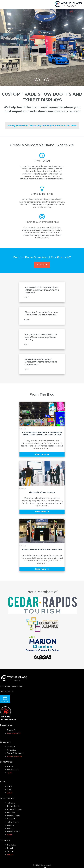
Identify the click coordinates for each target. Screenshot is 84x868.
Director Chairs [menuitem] (13, 816)
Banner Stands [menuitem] (13, 806)
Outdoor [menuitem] (11, 825)
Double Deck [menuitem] (13, 770)
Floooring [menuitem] (11, 812)
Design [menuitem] (10, 854)
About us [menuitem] (11, 747)
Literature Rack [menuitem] (13, 832)
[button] (38, 80)
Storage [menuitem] (10, 851)
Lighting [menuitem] (11, 828)
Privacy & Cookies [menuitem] (14, 756)
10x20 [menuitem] (10, 790)
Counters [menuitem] (11, 819)
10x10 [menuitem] (10, 786)
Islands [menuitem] (10, 766)
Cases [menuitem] (10, 835)
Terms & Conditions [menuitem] (15, 753)
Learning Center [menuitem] (14, 733)
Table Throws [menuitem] (13, 822)
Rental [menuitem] (10, 848)
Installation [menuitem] (12, 845)
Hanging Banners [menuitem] (14, 809)
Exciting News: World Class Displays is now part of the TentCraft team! (42, 126)
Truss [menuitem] (9, 773)
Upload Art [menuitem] (12, 730)
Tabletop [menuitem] (11, 803)
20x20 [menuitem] (10, 793)
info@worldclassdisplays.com (12, 686)
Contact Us (42, 265)
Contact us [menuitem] (12, 750)
